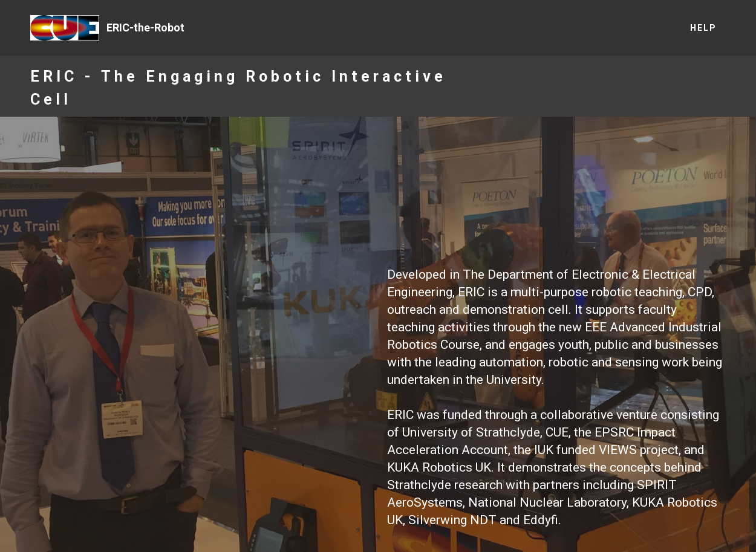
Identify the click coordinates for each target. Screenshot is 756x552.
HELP (703, 28)
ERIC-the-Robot (145, 28)
